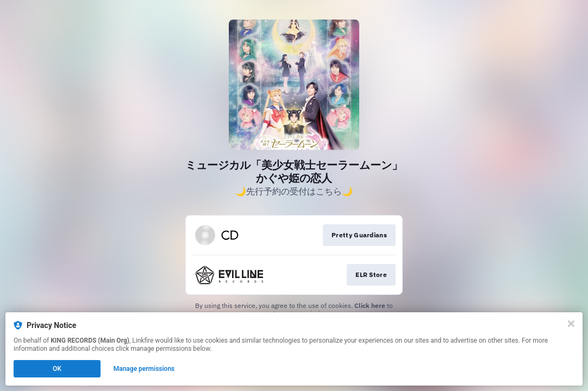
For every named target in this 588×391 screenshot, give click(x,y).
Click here (370, 305)
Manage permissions (144, 369)
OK (57, 369)
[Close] (571, 324)
